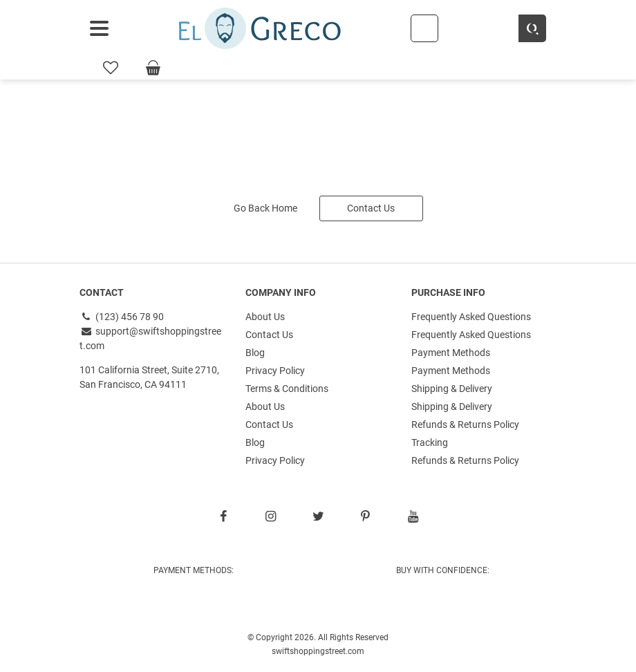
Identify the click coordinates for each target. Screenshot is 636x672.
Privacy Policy (275, 371)
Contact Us (371, 208)
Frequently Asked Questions (471, 317)
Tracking (430, 442)
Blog (255, 353)
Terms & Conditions (287, 389)
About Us (265, 317)
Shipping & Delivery (452, 389)
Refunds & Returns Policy (465, 424)
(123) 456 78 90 (122, 317)
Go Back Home (265, 208)
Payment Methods (451, 353)
